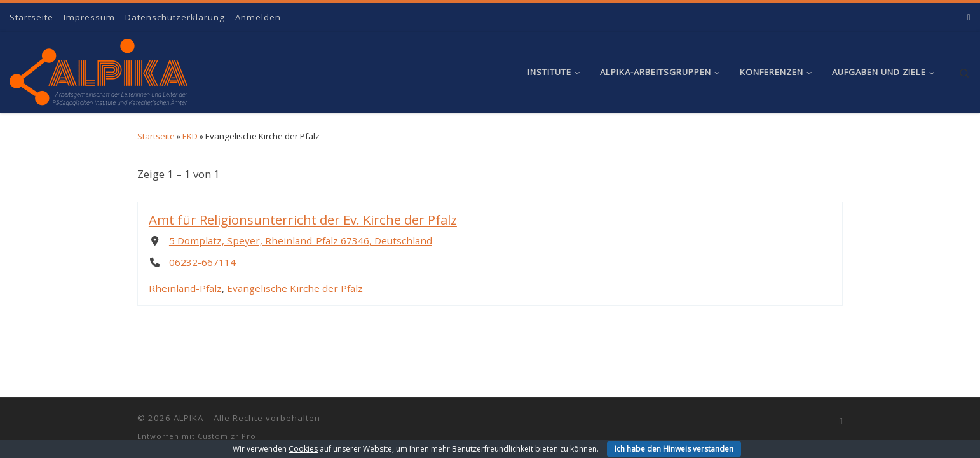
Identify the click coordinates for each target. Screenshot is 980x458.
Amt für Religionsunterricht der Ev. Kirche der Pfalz (303, 219)
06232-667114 (202, 262)
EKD (190, 136)
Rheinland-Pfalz (185, 289)
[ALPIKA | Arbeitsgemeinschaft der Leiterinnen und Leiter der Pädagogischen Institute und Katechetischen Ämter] (99, 69)
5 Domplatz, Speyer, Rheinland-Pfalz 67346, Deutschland (301, 241)
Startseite (156, 136)
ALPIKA (188, 418)
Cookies (303, 449)
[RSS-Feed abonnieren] (969, 17)
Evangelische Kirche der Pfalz (295, 289)
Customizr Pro (227, 436)
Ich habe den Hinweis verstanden (674, 449)
